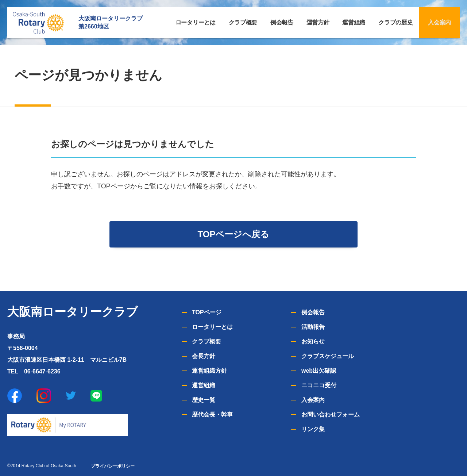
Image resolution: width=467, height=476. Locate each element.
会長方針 (204, 356)
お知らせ (313, 341)
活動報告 (313, 327)
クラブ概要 (243, 23)
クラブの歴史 (395, 23)
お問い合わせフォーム (331, 414)
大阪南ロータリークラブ (73, 312)
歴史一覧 (204, 400)
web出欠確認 (319, 371)
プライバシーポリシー (113, 466)
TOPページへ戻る (234, 234)
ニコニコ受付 (319, 385)
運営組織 (354, 23)
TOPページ (207, 312)
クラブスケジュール (328, 356)
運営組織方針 (209, 371)
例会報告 (282, 23)
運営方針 (318, 23)
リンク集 (313, 429)
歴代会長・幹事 (212, 414)
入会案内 (439, 22)
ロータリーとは (196, 23)
